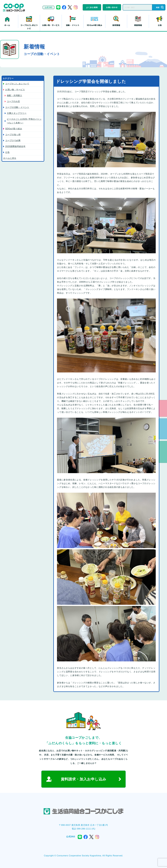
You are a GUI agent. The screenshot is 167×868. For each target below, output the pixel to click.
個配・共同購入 (14, 96)
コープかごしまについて (29, 27)
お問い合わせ (112, 7)
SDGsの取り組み (94, 25)
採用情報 (116, 25)
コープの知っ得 (13, 135)
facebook (64, 7)
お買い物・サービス (51, 25)
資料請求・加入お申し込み (84, 779)
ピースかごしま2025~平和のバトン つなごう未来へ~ (24, 121)
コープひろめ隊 (13, 140)
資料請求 (163, 429)
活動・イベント (73, 25)
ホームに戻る (10, 158)
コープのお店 (13, 101)
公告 (7, 152)
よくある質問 (92, 7)
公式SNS (49, 7)
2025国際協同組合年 (15, 146)
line (58, 7)
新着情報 (138, 25)
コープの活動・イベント (17, 107)
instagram (76, 7)
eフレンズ (163, 408)
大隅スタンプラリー (17, 113)
